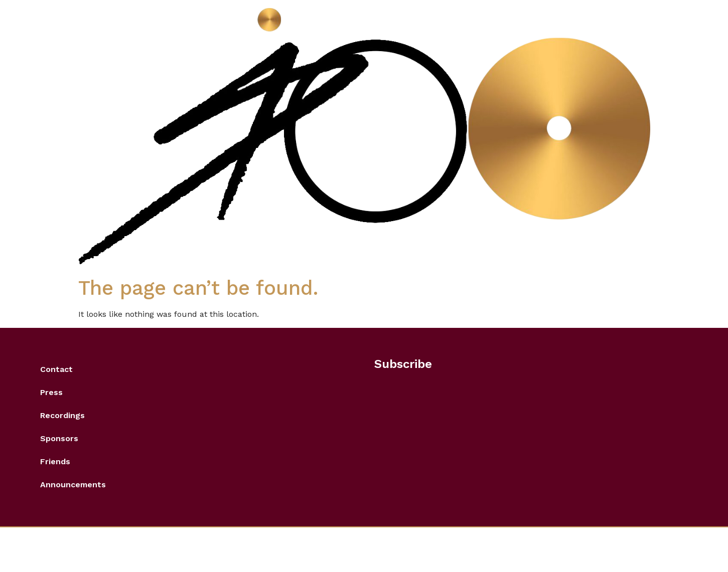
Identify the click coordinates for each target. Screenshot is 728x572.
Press (51, 392)
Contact (56, 369)
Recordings (62, 415)
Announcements (73, 485)
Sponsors (59, 438)
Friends (55, 461)
